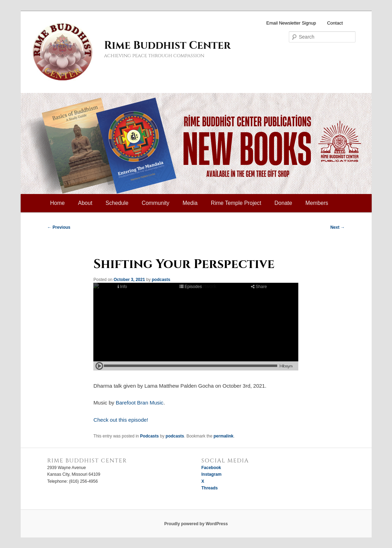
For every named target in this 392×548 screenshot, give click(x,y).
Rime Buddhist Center (167, 46)
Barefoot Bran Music (140, 403)
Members (317, 203)
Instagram (211, 474)
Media (190, 203)
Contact (335, 23)
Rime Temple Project (236, 203)
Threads (210, 488)
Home (58, 203)
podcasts (161, 280)
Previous (59, 227)
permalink (224, 436)
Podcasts (149, 436)
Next (337, 227)
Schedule (117, 203)
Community (156, 203)
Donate (283, 203)
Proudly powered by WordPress (196, 524)
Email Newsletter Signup (291, 23)
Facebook (211, 468)
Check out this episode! (121, 420)
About (85, 203)
